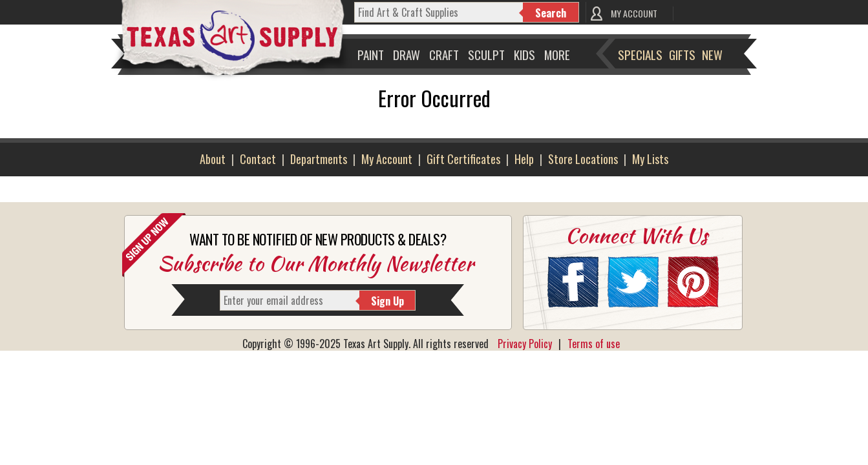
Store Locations (583, 159)
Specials (640, 54)
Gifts (682, 54)
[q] (439, 12)
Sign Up (387, 301)
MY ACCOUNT (634, 13)
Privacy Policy (525, 344)
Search (551, 13)
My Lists (650, 159)
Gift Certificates (463, 159)
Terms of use (594, 344)
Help (524, 159)
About (213, 159)
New (712, 54)
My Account (387, 159)
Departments (319, 159)
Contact (258, 159)
